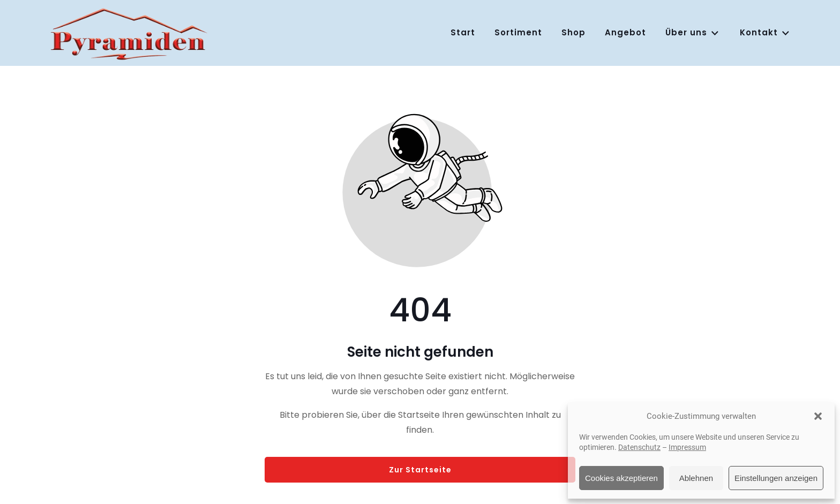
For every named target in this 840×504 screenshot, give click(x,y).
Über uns (693, 33)
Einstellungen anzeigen (776, 478)
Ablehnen (696, 478)
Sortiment (518, 32)
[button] (818, 416)
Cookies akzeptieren (621, 478)
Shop (573, 32)
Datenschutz (639, 447)
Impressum (687, 447)
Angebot (625, 32)
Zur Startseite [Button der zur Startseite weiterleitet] (420, 470)
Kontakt (765, 33)
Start (463, 32)
